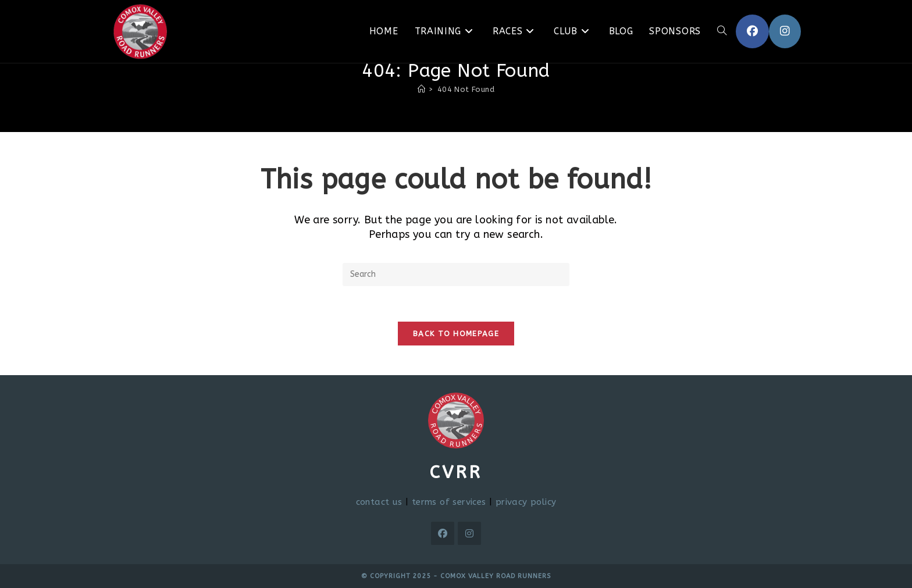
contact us (379, 502)
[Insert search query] (456, 275)
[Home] (421, 89)
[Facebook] (443, 533)
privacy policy (526, 502)
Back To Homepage (456, 334)
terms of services (449, 502)
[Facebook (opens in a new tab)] (752, 31)
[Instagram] (469, 533)
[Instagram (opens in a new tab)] (785, 31)
